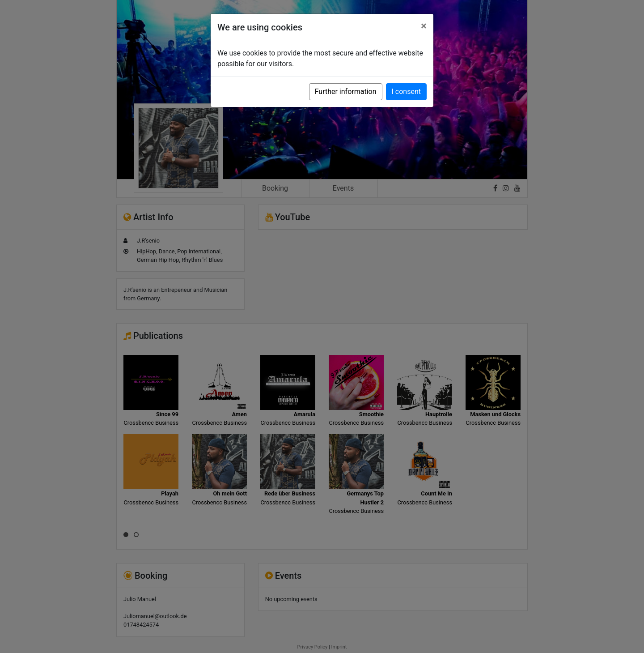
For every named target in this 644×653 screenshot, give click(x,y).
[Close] (424, 26)
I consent (406, 92)
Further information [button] (346, 92)
